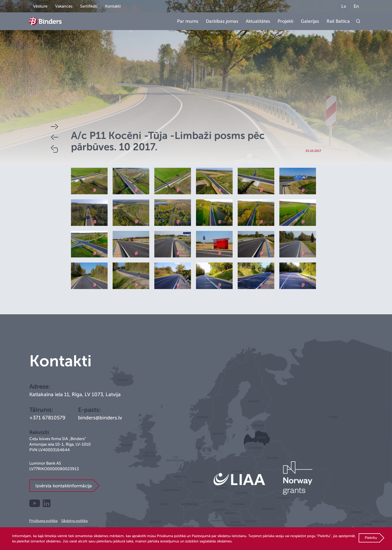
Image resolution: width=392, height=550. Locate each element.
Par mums (188, 21)
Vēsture (40, 6)
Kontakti (113, 6)
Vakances (64, 6)
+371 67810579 (47, 418)
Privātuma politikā (171, 536)
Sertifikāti (89, 6)
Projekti (285, 21)
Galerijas (310, 21)
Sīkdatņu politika (74, 521)
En (356, 6)
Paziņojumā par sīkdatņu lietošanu (219, 536)
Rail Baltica (338, 21)
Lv (344, 6)
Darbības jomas (222, 21)
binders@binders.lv (100, 418)
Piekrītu (371, 538)
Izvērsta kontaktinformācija (64, 486)
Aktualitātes (258, 21)
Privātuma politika (43, 521)
